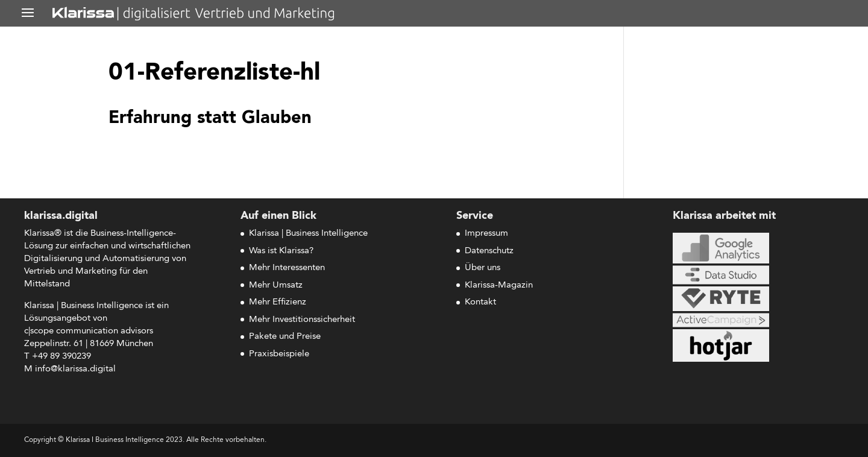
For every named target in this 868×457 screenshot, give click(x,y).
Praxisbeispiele (279, 354)
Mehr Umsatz (276, 285)
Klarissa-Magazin (499, 285)
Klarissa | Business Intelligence (308, 234)
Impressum (486, 234)
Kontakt (480, 302)
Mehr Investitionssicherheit (302, 320)
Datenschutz (489, 251)
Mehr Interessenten (287, 268)
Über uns (483, 268)
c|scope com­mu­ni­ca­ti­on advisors (89, 331)
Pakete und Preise (285, 337)
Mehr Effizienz (278, 302)
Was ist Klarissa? (281, 251)
